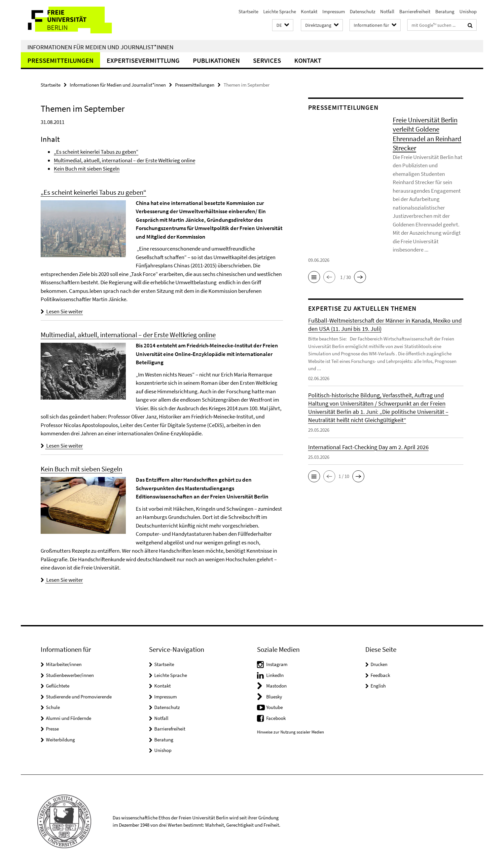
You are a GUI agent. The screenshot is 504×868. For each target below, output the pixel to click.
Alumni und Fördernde (69, 718)
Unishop (468, 11)
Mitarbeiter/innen (64, 664)
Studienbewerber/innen (70, 675)
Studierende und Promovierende (79, 697)
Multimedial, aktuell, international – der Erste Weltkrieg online (125, 160)
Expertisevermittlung (143, 60)
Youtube (274, 707)
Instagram (277, 664)
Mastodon (276, 686)
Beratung (445, 11)
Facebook (276, 718)
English (378, 686)
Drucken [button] (379, 664)
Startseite (248, 11)
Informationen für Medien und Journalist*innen (100, 47)
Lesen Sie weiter (62, 311)
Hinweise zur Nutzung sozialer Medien (290, 732)
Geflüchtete (58, 686)
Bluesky (274, 697)
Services (267, 60)
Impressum (334, 11)
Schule (53, 707)
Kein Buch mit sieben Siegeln (87, 169)
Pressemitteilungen (60, 60)
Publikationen (216, 60)
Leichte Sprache (280, 11)
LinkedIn (275, 675)
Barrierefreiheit (415, 11)
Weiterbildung (60, 740)
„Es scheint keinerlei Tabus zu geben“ (96, 152)
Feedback (380, 675)
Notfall (387, 11)
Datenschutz (362, 11)
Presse (52, 729)
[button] (283, 25)
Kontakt (309, 11)
